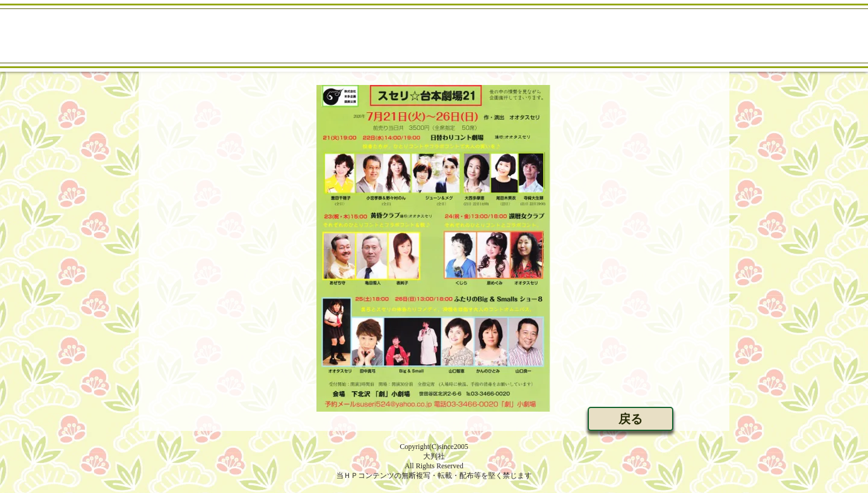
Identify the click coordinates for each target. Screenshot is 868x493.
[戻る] (631, 419)
